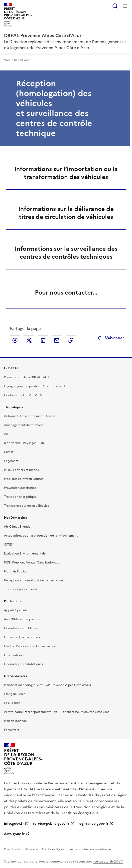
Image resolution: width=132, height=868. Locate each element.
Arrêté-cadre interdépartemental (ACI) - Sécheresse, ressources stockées (57, 712)
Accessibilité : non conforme (90, 849)
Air (6, 434)
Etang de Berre (15, 694)
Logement (11, 461)
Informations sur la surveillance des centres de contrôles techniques (66, 253)
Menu (125, 6)
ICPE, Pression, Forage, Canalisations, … (32, 562)
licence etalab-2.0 (105, 862)
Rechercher (115, 6)
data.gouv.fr (14, 834)
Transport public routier (21, 589)
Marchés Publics (15, 571)
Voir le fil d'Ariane (17, 60)
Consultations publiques (21, 628)
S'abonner (111, 338)
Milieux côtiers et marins (21, 470)
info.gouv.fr (14, 824)
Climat (9, 452)
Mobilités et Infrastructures (24, 479)
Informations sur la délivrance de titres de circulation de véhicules (66, 213)
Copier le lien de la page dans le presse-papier (71, 340)
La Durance (12, 703)
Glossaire (31, 849)
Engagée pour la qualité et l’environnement (35, 386)
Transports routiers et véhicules (26, 506)
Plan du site (12, 849)
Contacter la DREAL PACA (23, 395)
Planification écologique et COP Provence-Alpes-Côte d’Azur (48, 685)
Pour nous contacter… (66, 293)
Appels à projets (16, 610)
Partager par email (57, 340)
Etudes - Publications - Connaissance (30, 646)
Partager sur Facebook (15, 340)
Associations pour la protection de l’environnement (41, 536)
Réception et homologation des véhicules (34, 580)
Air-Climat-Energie (17, 527)
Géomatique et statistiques (23, 664)
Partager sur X (29, 340)
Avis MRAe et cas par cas (22, 619)
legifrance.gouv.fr (93, 824)
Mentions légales (54, 849)
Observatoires (14, 655)
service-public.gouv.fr (51, 824)
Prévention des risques (20, 488)
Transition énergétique (20, 497)
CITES (8, 545)
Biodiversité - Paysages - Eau (24, 443)
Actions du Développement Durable (30, 416)
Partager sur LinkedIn (43, 340)
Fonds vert (11, 730)
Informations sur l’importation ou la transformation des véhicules (66, 173)
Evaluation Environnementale (25, 554)
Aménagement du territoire (24, 425)
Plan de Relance (15, 721)
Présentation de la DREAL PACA (27, 377)
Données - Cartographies (22, 637)
